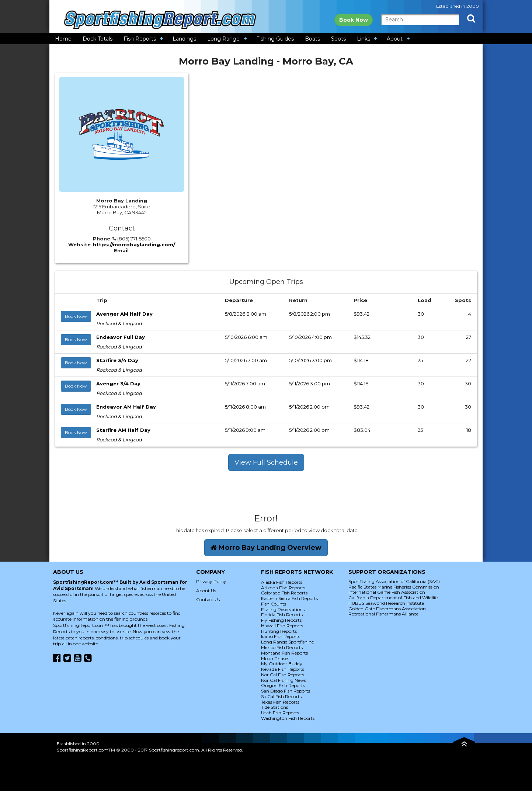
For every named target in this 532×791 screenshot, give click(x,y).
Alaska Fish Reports (282, 582)
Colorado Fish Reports (284, 593)
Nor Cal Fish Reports (283, 675)
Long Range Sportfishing (288, 642)
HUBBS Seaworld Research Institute (386, 603)
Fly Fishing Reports (281, 620)
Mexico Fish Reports (282, 647)
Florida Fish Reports (282, 615)
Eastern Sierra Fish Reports (289, 598)
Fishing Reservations (283, 609)
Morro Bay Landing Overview (266, 548)
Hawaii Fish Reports (282, 626)
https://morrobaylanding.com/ (134, 244)
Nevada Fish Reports (283, 669)
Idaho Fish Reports (281, 636)
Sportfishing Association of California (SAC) (394, 581)
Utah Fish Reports (280, 713)
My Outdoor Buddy (282, 664)
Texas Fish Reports (280, 702)
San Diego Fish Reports (286, 691)
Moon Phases (275, 658)
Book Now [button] (76, 316)
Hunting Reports (279, 631)
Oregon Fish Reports (283, 685)
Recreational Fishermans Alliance (383, 614)
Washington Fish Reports (288, 718)
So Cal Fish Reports (281, 696)
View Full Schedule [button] (266, 462)
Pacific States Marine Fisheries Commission (394, 587)
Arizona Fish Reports (283, 588)
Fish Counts (274, 604)
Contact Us (208, 599)
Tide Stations (274, 707)
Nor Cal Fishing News (284, 680)
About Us (206, 591)
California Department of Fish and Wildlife (393, 598)
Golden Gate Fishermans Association (387, 609)
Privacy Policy (211, 581)
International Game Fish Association (387, 592)
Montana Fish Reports (284, 653)
